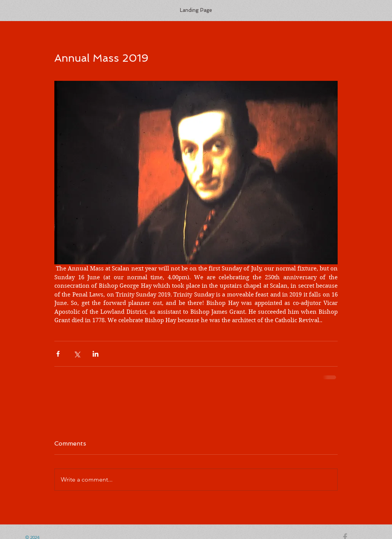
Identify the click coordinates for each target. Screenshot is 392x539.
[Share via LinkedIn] (96, 354)
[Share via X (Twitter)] (77, 354)
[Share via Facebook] (58, 354)
